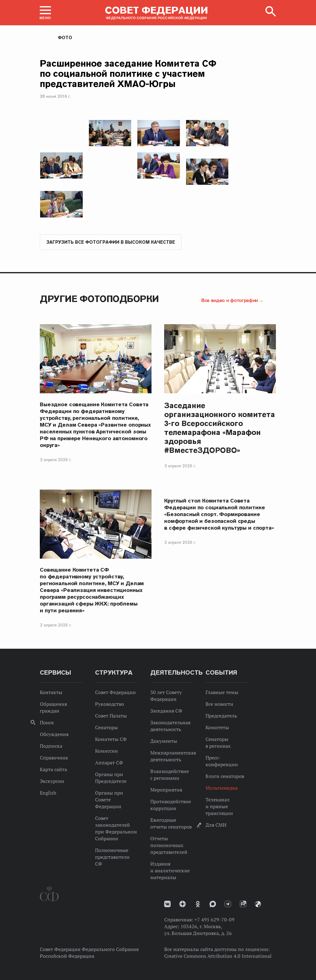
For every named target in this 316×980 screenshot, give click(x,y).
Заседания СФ (166, 711)
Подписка (51, 746)
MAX (213, 904)
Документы (164, 741)
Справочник (54, 758)
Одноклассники (198, 904)
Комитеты (217, 727)
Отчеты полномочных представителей (169, 845)
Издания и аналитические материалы (170, 870)
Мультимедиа (222, 788)
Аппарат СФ (109, 763)
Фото (65, 38)
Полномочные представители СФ (112, 857)
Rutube (243, 904)
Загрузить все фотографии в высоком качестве (111, 242)
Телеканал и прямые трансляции (219, 806)
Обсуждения (54, 734)
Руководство (110, 704)
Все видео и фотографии (230, 300)
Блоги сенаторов (225, 776)
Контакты (51, 692)
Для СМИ (216, 825)
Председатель (221, 716)
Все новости (219, 704)
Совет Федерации (115, 692)
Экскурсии (52, 781)
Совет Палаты (111, 716)
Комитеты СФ (111, 739)
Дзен (183, 904)
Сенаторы (106, 727)
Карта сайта (53, 769)
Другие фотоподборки (99, 299)
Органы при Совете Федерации (109, 800)
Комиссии (106, 751)
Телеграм (228, 904)
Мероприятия (166, 790)
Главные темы (222, 692)
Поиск (47, 722)
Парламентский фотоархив (258, 904)
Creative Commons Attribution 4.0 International (218, 956)
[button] (45, 13)
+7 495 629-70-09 (214, 920)
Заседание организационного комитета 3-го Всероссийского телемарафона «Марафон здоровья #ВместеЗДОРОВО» (220, 428)
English (48, 793)
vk (167, 904)
